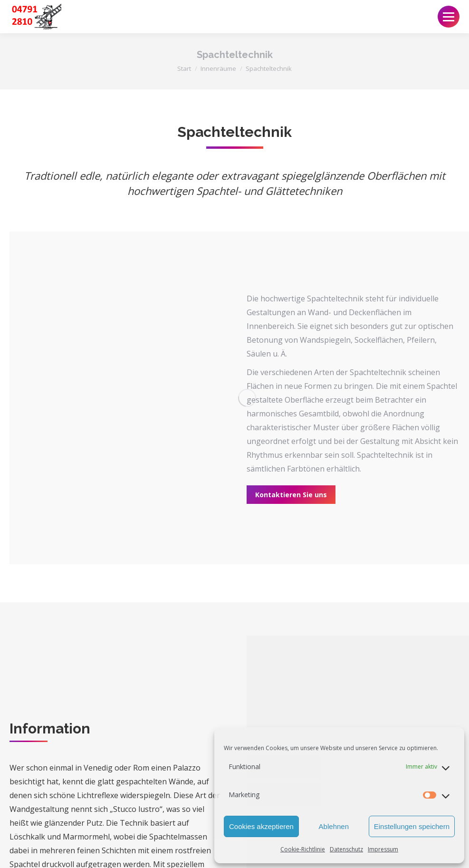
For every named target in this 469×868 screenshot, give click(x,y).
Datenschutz (346, 849)
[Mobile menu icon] (449, 17)
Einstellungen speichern (412, 826)
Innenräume (218, 68)
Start (184, 68)
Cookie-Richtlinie (303, 849)
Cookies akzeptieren (261, 826)
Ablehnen (334, 826)
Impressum (383, 849)
